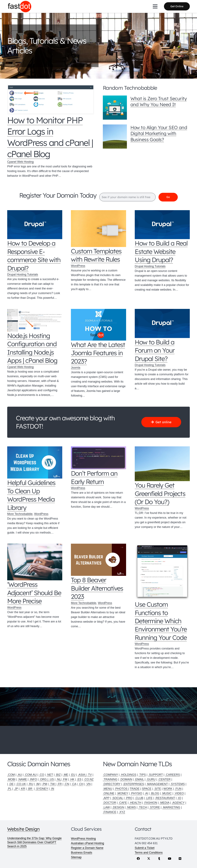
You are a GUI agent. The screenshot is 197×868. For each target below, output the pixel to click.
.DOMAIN (126, 779)
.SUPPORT (155, 775)
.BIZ (58, 775)
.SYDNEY (42, 789)
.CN (67, 784)
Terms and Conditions (149, 853)
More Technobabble (20, 514)
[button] (155, 6)
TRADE (135, 789)
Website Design (23, 829)
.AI (146, 793)
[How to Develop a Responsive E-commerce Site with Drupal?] (35, 225)
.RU (31, 784)
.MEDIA (164, 803)
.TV (90, 775)
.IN (52, 789)
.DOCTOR (109, 803)
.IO (179, 798)
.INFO (33, 779)
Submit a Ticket (145, 848)
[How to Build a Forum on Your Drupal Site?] (162, 324)
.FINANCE (110, 812)
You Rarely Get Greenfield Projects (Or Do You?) (160, 494)
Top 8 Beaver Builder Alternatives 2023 (97, 588)
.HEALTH (135, 803)
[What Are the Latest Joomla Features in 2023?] (98, 325)
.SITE (157, 789)
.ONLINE (109, 793)
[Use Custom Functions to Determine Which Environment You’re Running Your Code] (162, 572)
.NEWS (131, 807)
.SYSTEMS (178, 784)
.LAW (106, 807)
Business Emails (81, 853)
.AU (20, 775)
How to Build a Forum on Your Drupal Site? (155, 350)
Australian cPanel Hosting (87, 843)
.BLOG (155, 793)
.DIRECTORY (112, 784)
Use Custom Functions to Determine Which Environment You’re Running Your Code (161, 621)
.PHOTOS (121, 789)
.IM (38, 784)
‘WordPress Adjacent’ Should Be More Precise (34, 593)
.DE (11, 784)
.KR (23, 789)
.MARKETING (171, 807)
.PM (44, 784)
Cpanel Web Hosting (20, 162)
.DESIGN (118, 807)
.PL (9, 789)
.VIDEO (179, 793)
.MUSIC (167, 793)
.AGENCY (178, 803)
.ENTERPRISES (133, 784)
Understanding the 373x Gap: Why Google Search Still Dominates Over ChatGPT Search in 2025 (34, 842)
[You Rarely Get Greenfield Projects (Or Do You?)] (162, 464)
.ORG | (44, 779)
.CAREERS (173, 775)
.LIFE (149, 798)
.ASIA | (82, 775)
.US (51, 779)
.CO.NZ (89, 779)
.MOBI (11, 779)
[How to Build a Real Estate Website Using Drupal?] (162, 225)
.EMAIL (139, 779)
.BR (30, 789)
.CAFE (123, 803)
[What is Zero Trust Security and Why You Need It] (115, 108)
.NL (58, 779)
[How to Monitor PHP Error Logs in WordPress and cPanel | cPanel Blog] (51, 99)
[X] (149, 859)
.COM (11, 775)
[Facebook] (138, 859)
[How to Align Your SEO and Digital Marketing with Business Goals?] (115, 137)
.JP (16, 789)
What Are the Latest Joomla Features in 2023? (98, 353)
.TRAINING (110, 779)
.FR (59, 784)
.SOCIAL (117, 798)
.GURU (151, 779)
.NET (50, 775)
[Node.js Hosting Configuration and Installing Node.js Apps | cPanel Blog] (35, 320)
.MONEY (122, 793)
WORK (168, 789)
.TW (52, 784)
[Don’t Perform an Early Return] (98, 458)
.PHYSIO (136, 793)
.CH (81, 784)
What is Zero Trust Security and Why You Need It (159, 101)
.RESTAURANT (165, 798)
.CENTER (164, 779)
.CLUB (139, 798)
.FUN (178, 789)
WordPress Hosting (83, 839)
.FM (65, 779)
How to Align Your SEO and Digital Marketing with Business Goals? (159, 133)
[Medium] (180, 859)
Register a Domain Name (87, 848)
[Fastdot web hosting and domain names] (20, 7)
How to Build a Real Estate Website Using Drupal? (161, 252)
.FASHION (150, 803)
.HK (72, 779)
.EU (73, 775)
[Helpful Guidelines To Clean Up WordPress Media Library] (35, 463)
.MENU (107, 789)
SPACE (147, 789)
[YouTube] (170, 859)
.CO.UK (21, 784)
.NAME (22, 779)
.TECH (142, 807)
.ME (66, 775)
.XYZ (122, 812)
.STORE (155, 807)
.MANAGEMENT (157, 784)
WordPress (78, 266)
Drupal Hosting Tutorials (23, 275)
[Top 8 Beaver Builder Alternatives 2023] (98, 560)
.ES (79, 779)
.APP (106, 798)
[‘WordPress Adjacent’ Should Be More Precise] (35, 562)
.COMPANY (110, 775)
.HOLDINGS (128, 775)
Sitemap (76, 857)
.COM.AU (30, 775)
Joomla (76, 368)
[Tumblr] (159, 859)
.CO (42, 775)
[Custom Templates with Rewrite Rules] (98, 229)
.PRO (129, 798)
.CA (74, 784)
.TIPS (142, 775)
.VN (88, 784)
